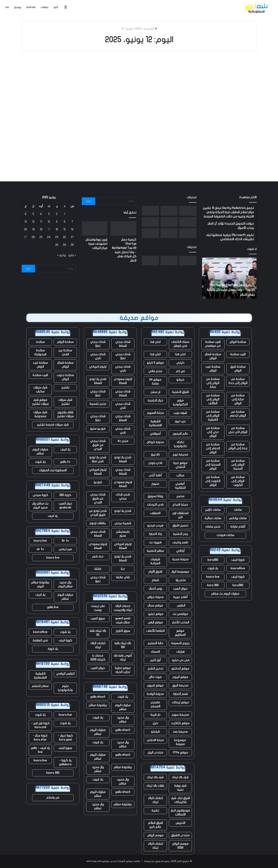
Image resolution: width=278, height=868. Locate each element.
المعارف (155, 513)
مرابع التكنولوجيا (180, 402)
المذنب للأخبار (180, 622)
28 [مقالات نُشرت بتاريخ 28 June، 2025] (72, 245)
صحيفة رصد (180, 732)
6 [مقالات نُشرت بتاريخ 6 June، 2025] (26, 214)
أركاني (180, 551)
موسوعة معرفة (180, 742)
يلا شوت (213, 568)
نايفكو (155, 732)
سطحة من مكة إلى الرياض (238, 399)
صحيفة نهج (180, 455)
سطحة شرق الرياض (238, 369)
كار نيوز (155, 455)
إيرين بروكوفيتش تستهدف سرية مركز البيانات (96, 244)
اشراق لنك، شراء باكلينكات (180, 800)
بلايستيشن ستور (123, 534)
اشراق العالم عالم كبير (155, 825)
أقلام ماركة (238, 527)
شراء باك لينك (180, 777)
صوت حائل (155, 677)
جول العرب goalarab (65, 506)
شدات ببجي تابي (98, 356)
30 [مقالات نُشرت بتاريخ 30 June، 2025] (57, 245)
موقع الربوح (180, 677)
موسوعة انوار (180, 572)
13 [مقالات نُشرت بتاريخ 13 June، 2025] (26, 222)
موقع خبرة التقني (180, 465)
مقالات (44, 7)
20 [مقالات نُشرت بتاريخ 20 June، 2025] (26, 229)
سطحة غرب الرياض (213, 369)
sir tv (40, 549)
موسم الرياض (155, 835)
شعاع (155, 580)
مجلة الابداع (180, 505)
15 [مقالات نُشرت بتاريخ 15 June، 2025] (64, 229)
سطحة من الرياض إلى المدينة (238, 465)
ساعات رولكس (238, 518)
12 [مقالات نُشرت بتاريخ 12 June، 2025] (33, 222)
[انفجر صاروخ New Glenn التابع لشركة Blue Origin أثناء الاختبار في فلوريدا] (169, 222)
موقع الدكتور (180, 669)
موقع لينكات (180, 702)
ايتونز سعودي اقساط (123, 381)
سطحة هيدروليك (40, 352)
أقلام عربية (180, 597)
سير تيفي (65, 549)
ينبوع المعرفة (180, 643)
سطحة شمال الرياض (213, 356)
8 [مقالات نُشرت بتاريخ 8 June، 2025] (64, 222)
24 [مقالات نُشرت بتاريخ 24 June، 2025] (49, 237)
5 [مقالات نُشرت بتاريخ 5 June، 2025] (33, 214)
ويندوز (17, 7)
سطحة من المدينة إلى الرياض (213, 465)
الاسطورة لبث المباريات (53, 470)
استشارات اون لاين (180, 515)
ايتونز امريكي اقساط (98, 472)
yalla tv (65, 462)
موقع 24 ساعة (155, 382)
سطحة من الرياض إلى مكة (213, 383)
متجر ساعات (213, 527)
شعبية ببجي (123, 523)
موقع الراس (155, 622)
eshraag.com (94, 861)
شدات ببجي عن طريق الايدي (98, 445)
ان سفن (155, 392)
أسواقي (155, 434)
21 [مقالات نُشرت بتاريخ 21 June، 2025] (72, 237)
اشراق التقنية (180, 392)
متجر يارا (180, 580)
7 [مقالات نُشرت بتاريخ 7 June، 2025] (72, 222)
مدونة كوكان (155, 442)
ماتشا (98, 569)
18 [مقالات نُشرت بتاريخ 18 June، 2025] (41, 229)
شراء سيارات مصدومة (40, 414)
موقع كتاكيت (180, 723)
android (31, 7)
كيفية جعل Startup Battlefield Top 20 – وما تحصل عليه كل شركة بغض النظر (231, 290)
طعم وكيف (180, 542)
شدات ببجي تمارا (98, 344)
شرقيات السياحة (155, 561)
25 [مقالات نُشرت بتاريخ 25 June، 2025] (41, 237)
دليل (155, 723)
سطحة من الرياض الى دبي (238, 430)
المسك (155, 652)
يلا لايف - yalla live (40, 750)
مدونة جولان (155, 597)
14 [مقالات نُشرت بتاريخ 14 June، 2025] (72, 229)
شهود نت (155, 542)
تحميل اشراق (180, 526)
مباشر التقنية (155, 551)
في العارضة (40, 640)
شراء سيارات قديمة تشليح (53, 425)
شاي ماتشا (123, 577)
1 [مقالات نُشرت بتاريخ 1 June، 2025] (64, 214)
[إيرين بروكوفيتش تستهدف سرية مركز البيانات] (169, 211)
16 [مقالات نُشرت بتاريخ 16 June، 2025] (57, 229)
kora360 (213, 560)
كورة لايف (238, 560)
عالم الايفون (180, 434)
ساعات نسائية (213, 518)
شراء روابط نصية (180, 788)
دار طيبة (155, 715)
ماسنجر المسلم (155, 704)
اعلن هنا (155, 342)
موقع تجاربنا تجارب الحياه (123, 670)
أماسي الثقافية (180, 486)
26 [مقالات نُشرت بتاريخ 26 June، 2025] (33, 237)
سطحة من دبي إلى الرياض (213, 432)
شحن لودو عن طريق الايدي (98, 513)
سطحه (40, 342)
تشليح (65, 388)
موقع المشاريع (180, 633)
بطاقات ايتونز (98, 523)
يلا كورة (53, 649)
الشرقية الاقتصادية (155, 423)
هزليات (180, 652)
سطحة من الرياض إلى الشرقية (213, 416)
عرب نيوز (180, 421)
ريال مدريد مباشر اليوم (65, 584)
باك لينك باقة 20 (98, 633)
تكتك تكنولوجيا (180, 444)
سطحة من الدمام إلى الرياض (213, 448)
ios (7, 7)
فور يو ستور (98, 429)
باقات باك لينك (155, 786)
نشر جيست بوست (98, 608)
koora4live (238, 568)
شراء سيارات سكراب (40, 390)
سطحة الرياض (238, 342)
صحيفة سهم (180, 715)
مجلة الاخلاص (155, 740)
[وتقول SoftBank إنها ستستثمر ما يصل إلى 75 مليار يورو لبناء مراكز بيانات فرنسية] (150, 211)
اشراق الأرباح (155, 572)
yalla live (53, 607)
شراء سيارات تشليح (65, 402)
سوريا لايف (65, 748)
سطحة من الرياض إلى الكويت (238, 481)
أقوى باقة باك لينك (123, 658)
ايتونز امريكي (98, 367)
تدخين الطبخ (155, 669)
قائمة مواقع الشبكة (129, 861)
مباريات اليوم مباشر (123, 707)
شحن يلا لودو (123, 511)
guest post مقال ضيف (123, 620)
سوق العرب (98, 618)
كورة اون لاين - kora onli (40, 725)
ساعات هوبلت (225, 535)
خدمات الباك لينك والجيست (123, 608)
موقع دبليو (155, 614)
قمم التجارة (180, 694)
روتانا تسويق (155, 496)
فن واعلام (53, 798)
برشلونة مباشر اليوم (40, 584)
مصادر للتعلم (40, 686)
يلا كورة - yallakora (65, 762)
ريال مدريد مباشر (123, 720)
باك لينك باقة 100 (123, 645)
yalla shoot (98, 697)
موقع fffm (180, 753)
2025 (138, 29)
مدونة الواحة (155, 694)
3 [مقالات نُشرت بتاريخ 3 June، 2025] (49, 214)
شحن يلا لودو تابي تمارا (98, 459)
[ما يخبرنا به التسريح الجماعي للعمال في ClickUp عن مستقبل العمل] (169, 233)
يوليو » (62, 255)
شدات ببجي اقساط (123, 344)
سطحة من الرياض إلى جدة (238, 381)
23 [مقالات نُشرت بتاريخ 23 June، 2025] (57, 237)
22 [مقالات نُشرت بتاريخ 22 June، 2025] (64, 237)
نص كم (180, 371)
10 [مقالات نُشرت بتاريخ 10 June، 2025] (49, 222)
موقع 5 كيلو (155, 363)
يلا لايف (65, 449)
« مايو (72, 255)
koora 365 (53, 773)
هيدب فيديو (155, 526)
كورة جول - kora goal (65, 738)
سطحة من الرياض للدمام (238, 414)
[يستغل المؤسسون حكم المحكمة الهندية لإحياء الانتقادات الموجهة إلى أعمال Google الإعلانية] (188, 222)
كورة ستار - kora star (40, 738)
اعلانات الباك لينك (155, 800)
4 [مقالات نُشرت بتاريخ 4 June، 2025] (41, 214)
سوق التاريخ (123, 631)
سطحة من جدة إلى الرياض (238, 446)
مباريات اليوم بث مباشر (225, 594)
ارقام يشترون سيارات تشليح (65, 414)
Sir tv (65, 541)
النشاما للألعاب (155, 631)
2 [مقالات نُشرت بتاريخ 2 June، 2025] (57, 214)
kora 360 (213, 585)
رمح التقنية (180, 534)
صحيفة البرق (180, 686)
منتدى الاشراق (180, 835)
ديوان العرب (180, 589)
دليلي (180, 363)
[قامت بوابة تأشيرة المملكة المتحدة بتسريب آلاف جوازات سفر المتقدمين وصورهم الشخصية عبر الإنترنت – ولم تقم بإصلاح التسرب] (188, 233)
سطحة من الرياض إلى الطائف (213, 399)
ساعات (238, 510)
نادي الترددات (155, 505)
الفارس (180, 606)
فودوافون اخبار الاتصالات (180, 813)
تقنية (155, 811)
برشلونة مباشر (98, 705)
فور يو (98, 482)
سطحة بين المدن (65, 352)
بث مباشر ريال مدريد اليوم (40, 506)
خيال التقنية (155, 400)
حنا (123, 569)
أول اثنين (155, 660)
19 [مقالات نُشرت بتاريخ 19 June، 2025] (33, 229)
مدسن (180, 496)
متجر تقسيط (98, 404)
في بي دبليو (180, 660)
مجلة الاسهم (155, 413)
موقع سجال (155, 606)
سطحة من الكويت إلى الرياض (213, 481)
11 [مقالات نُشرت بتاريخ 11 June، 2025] (41, 222)
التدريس (180, 823)
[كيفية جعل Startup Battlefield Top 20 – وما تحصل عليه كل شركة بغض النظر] (188, 211)
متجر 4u (123, 441)
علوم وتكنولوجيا (65, 688)
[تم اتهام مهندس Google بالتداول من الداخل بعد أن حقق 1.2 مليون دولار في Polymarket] (150, 222)
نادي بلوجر (155, 463)
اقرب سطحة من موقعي (213, 344)
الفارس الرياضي (65, 674)
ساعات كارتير (213, 510)
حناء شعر (98, 557)
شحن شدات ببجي (123, 497)
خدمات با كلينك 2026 (98, 658)
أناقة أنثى (155, 475)
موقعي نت (180, 614)
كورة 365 (65, 495)
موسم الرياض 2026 (180, 846)
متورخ (155, 484)
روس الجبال (155, 589)
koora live (213, 577)
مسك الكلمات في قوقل (180, 344)
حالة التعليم (155, 643)
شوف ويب (180, 413)
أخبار (56, 7)
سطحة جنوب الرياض (65, 377)
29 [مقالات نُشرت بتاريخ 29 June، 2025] (64, 245)
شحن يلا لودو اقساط (98, 381)
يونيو (129, 29)
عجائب (180, 475)
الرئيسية (150, 29)
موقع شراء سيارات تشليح (40, 402)
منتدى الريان (155, 753)
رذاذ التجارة (155, 534)
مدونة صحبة (180, 559)
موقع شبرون (155, 686)
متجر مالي (155, 371)
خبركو (180, 380)
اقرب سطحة (238, 354)
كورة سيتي (40, 495)
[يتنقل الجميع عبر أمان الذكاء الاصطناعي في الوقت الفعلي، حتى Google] (150, 233)
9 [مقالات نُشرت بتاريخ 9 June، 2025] (57, 222)
